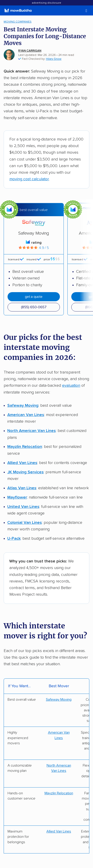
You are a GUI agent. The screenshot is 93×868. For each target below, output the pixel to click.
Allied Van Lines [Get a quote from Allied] (59, 831)
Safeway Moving (34, 233)
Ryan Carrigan (30, 51)
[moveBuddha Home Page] (18, 10)
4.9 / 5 (34, 248)
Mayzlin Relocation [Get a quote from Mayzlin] (59, 793)
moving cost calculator (29, 179)
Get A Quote (34, 297)
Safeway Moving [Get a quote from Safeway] (59, 700)
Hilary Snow (54, 59)
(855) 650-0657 (34, 307)
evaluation (71, 386)
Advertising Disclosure (46, 3)
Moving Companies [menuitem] (18, 22)
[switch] (80, 11)
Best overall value (34, 210)
